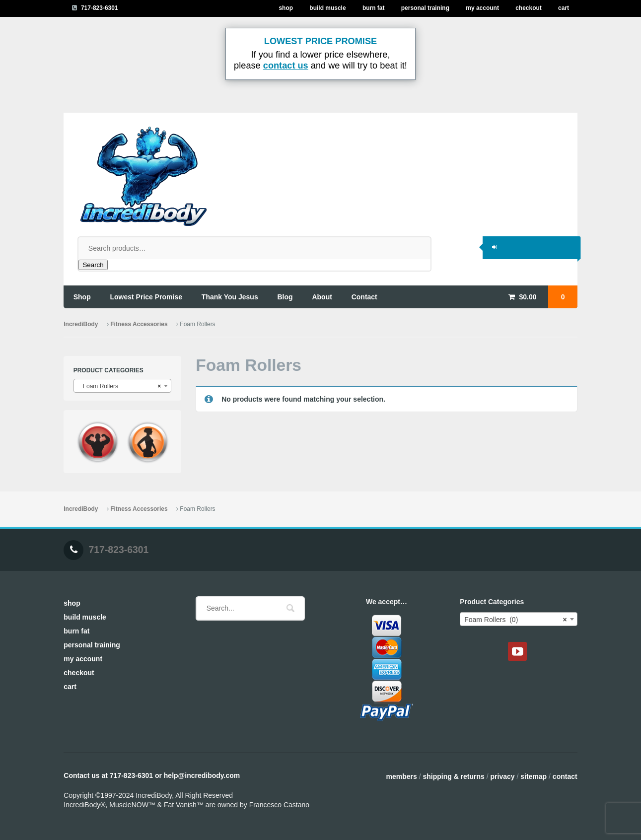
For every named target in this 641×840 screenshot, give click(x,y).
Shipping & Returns (453, 776)
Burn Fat (374, 8)
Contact (565, 776)
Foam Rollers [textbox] (120, 386)
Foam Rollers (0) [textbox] (515, 620)
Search (93, 265)
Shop (286, 8)
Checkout (529, 8)
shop (82, 297)
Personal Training (425, 8)
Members (401, 776)
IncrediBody (81, 324)
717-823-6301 (100, 8)
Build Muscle (327, 8)
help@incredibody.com (202, 775)
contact (364, 297)
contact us (286, 66)
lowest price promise (146, 297)
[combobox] (123, 386)
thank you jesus (230, 297)
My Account (482, 8)
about (322, 297)
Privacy (503, 776)
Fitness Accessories (139, 324)
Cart (564, 8)
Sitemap (534, 776)
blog (285, 297)
